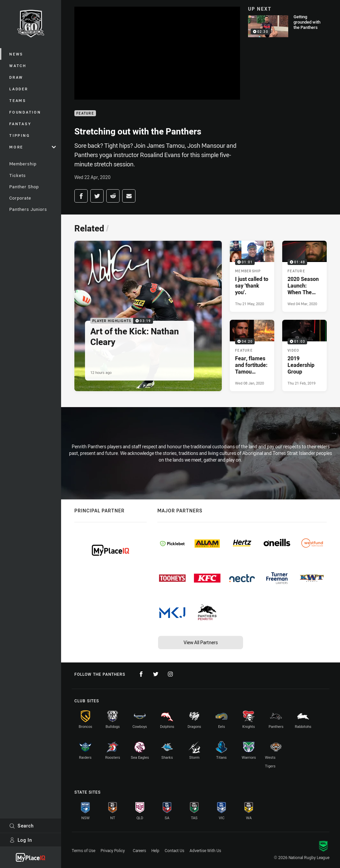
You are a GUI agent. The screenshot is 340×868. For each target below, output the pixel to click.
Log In (21, 840)
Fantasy (20, 124)
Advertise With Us (205, 850)
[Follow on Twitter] (156, 674)
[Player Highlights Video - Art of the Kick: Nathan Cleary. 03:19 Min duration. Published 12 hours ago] (148, 316)
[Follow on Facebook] (141, 674)
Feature (85, 113)
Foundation (25, 112)
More (33, 147)
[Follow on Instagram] (170, 674)
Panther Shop (24, 187)
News (16, 54)
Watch (18, 66)
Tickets (18, 175)
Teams (18, 100)
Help (155, 850)
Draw (16, 77)
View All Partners (201, 642)
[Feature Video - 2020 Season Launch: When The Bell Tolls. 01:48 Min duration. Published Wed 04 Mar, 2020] (304, 276)
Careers (139, 850)
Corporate (20, 198)
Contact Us (174, 850)
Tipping (20, 135)
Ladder (19, 89)
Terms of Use (84, 850)
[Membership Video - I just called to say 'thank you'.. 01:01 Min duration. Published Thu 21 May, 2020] (252, 276)
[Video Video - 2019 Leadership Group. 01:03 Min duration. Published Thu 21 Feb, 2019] (304, 355)
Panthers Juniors (28, 209)
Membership (23, 164)
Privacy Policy (113, 850)
